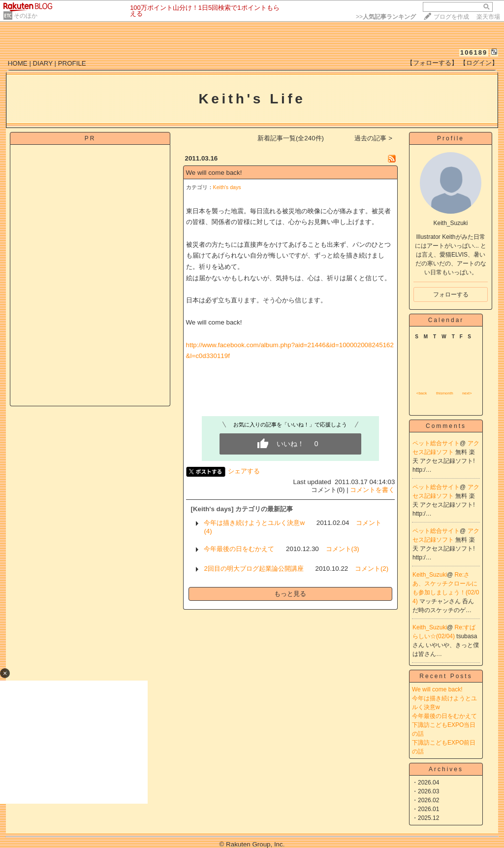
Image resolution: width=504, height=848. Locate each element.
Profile (451, 138)
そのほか (26, 16)
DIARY (43, 63)
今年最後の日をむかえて (239, 549)
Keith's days (227, 187)
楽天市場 (488, 17)
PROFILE (72, 63)
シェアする (244, 471)
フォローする (451, 294)
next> (467, 393)
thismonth (445, 393)
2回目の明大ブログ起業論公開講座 (253, 569)
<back (422, 393)
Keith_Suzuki (430, 575)
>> (386, 17)
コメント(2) (372, 569)
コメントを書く (372, 490)
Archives (446, 769)
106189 (474, 52)
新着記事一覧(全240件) (291, 138)
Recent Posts (446, 676)
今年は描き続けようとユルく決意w (254, 523)
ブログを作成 (451, 17)
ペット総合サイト (436, 443)
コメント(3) (343, 549)
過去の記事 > (373, 138)
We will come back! (214, 173)
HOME (18, 63)
